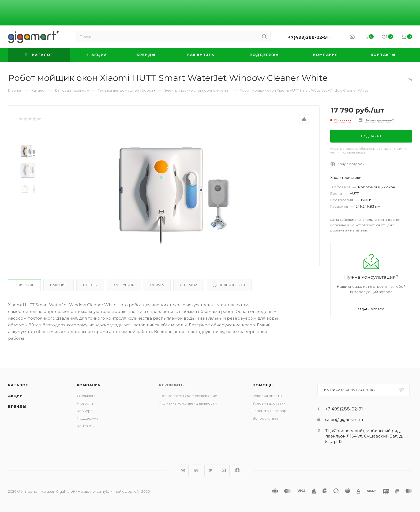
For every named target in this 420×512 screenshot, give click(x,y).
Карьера (85, 411)
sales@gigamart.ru (344, 419)
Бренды (17, 406)
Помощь (263, 385)
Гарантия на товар (269, 411)
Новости (85, 403)
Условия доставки (269, 403)
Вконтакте (183, 470)
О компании (88, 396)
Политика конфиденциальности (188, 403)
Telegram (210, 470)
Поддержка (88, 418)
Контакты (86, 426)
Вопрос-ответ (266, 418)
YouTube (224, 470)
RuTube (196, 470)
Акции (15, 396)
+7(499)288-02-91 (308, 37)
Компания (89, 385)
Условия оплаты (267, 396)
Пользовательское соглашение (188, 396)
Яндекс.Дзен (237, 470)
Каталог (18, 385)
